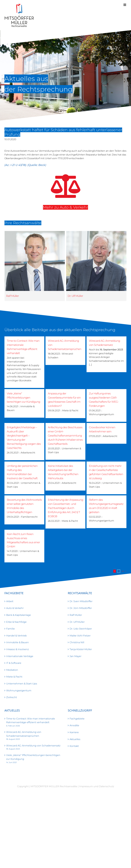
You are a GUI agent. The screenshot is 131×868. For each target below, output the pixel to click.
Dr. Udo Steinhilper (81, 629)
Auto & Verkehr (15, 608)
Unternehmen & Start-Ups (22, 684)
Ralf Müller (12, 296)
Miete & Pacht (14, 677)
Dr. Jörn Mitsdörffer (81, 608)
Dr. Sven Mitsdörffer (81, 601)
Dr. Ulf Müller (65, 296)
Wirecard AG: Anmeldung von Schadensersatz (33, 746)
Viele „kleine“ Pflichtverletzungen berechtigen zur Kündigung (23, 398)
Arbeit (10, 601)
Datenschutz (106, 786)
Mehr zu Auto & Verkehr (63, 207)
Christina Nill (77, 642)
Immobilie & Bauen (18, 642)
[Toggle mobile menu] (125, 5)
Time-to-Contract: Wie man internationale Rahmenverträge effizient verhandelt (31, 721)
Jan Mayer (75, 656)
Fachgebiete (77, 719)
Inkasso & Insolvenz (18, 649)
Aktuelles (75, 739)
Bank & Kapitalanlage (19, 615)
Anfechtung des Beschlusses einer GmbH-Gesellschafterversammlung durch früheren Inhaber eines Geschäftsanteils (65, 436)
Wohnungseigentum (19, 691)
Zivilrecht (12, 697)
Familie (10, 629)
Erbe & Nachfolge (16, 622)
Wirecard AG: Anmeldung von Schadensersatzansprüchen (24, 734)
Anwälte (74, 725)
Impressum (86, 786)
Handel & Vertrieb (16, 636)
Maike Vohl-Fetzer (80, 636)
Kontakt (74, 746)
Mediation (12, 670)
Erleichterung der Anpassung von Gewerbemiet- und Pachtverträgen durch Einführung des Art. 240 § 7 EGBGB (65, 508)
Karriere (74, 732)
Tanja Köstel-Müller (81, 649)
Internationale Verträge (20, 656)
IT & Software (14, 663)
